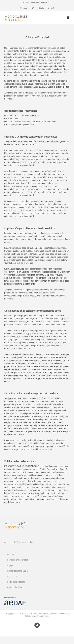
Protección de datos (26, 542)
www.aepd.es (46, 449)
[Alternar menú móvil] (68, 18)
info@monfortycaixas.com (39, 616)
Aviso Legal (9, 542)
